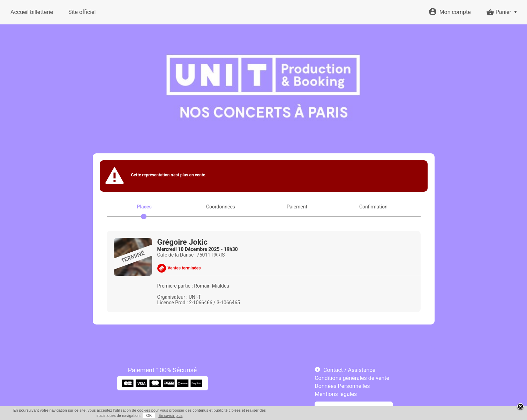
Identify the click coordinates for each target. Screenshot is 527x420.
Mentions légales (336, 394)
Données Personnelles (342, 386)
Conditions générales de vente (352, 378)
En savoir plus (170, 415)
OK (149, 415)
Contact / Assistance (349, 370)
